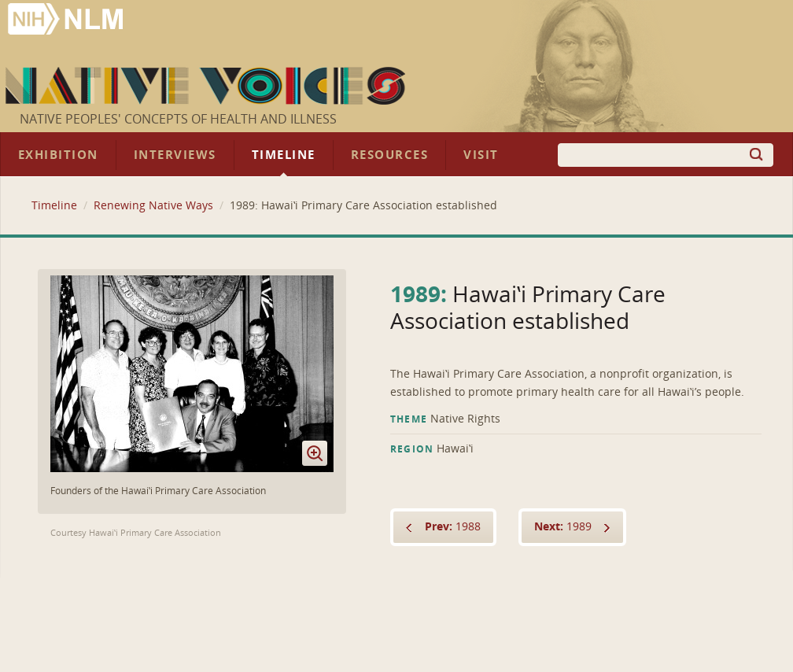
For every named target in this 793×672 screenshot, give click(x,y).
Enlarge (315, 453)
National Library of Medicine (67, 21)
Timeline (284, 155)
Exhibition (58, 155)
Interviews (175, 155)
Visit (481, 155)
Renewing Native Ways (153, 206)
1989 (563, 527)
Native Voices (207, 86)
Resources (389, 155)
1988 (453, 527)
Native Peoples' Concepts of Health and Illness (178, 119)
